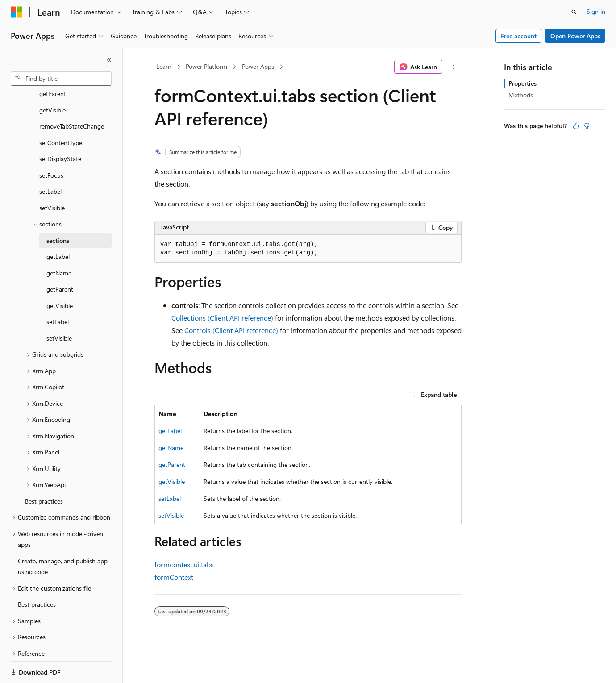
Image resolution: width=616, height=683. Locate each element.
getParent (172, 464)
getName (171, 448)
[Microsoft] (17, 12)
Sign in (596, 11)
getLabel (170, 431)
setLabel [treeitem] (50, 160)
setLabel (170, 498)
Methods (521, 95)
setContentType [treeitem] (61, 112)
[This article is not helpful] (587, 126)
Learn (164, 66)
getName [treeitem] (59, 242)
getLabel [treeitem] (58, 226)
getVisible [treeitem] (60, 275)
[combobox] (61, 79)
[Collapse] (109, 60)
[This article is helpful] (576, 126)
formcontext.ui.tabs (184, 564)
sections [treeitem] (58, 210)
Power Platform (206, 66)
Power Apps (258, 66)
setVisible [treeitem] (52, 177)
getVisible (172, 481)
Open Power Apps (575, 36)
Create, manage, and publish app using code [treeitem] (63, 536)
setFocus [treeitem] (51, 144)
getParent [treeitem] (60, 258)
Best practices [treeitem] (44, 470)
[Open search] (574, 12)
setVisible (171, 515)
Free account (519, 36)
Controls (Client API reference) (231, 330)
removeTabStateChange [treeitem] (72, 95)
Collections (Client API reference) (222, 318)
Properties (522, 83)
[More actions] (454, 67)
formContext (174, 577)
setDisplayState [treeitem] (60, 128)
